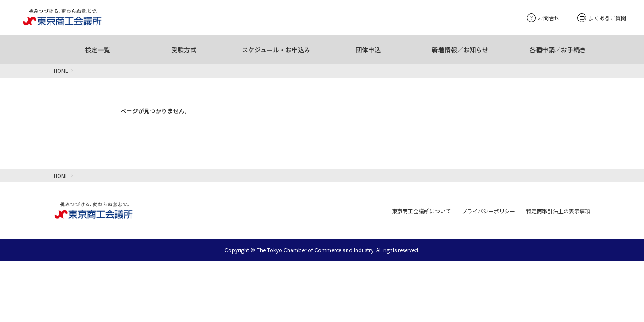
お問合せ (543, 18)
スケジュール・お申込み (276, 50)
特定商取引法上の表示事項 (558, 211)
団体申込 (368, 50)
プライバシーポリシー (488, 211)
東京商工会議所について (421, 211)
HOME (61, 70)
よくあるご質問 (602, 18)
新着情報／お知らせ (460, 50)
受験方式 (184, 50)
